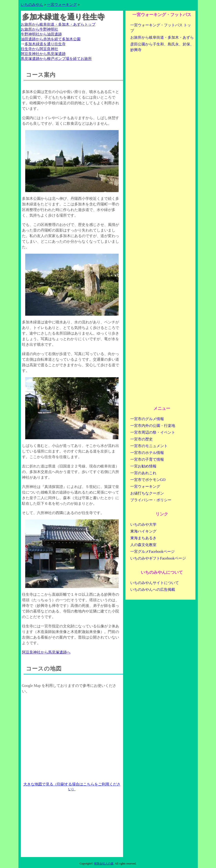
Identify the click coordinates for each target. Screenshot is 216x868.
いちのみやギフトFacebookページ (158, 558)
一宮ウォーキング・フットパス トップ (161, 28)
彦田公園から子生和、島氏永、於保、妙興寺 (162, 47)
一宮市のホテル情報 (147, 453)
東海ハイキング (143, 531)
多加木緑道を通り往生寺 (45, 44)
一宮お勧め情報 (143, 466)
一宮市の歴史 (142, 439)
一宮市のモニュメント (149, 446)
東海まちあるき (143, 538)
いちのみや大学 (143, 524)
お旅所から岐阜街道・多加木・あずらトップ (58, 24)
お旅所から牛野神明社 (39, 29)
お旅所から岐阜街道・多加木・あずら (162, 37)
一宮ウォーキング (62, 5)
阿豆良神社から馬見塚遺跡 (43, 54)
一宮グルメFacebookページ (152, 552)
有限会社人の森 (104, 864)
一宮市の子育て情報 (147, 459)
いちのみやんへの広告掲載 (153, 590)
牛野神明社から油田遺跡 (41, 34)
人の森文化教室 (143, 545)
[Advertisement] (72, 824)
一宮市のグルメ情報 (147, 419)
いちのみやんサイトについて (155, 583)
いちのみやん (32, 5)
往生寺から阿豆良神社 (39, 49)
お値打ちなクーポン (147, 493)
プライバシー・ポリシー (151, 500)
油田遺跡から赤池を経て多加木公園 (51, 39)
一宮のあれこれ (143, 473)
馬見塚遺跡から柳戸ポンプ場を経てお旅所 (56, 59)
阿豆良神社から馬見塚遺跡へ (46, 652)
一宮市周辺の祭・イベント (153, 432)
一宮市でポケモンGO (148, 480)
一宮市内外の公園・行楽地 (153, 426)
